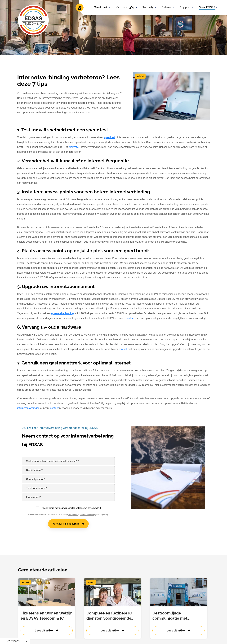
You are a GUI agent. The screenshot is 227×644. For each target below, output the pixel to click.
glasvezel (74, 147)
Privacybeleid (73, 515)
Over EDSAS (207, 7)
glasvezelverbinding (62, 313)
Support (185, 7)
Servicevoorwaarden (87, 515)
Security (148, 7)
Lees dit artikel (47, 630)
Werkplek (101, 7)
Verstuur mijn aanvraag (68, 524)
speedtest (110, 137)
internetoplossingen (28, 408)
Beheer (167, 7)
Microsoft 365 (125, 7)
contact (130, 318)
